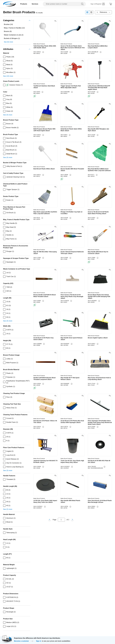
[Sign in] (98, 4)
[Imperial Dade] (9, 4)
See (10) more (8, 76)
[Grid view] (87, 12)
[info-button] (43, 52)
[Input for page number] (61, 520)
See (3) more (8, 470)
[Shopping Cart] (111, 4)
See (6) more (8, 42)
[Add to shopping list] (55, 21)
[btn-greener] (35, 96)
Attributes (17, 49)
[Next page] (72, 520)
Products (24, 4)
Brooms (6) (8, 31)
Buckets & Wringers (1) (12, 38)
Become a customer (21, 641)
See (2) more (8, 509)
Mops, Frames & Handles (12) (14, 28)
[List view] (91, 12)
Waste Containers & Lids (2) (14, 35)
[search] (83, 4)
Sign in (39, 641)
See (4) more (8, 115)
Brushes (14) (8, 24)
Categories (17, 20)
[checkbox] (4, 57)
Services (35, 4)
